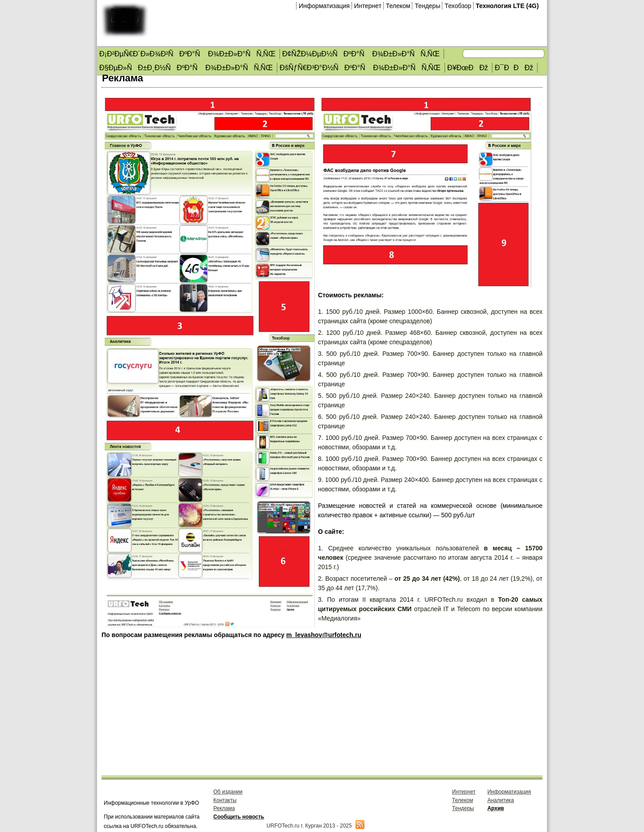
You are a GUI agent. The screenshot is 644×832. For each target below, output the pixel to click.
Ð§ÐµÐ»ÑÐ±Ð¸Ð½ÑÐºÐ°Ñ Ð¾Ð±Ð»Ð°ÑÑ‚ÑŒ (186, 68)
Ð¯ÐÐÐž (514, 68)
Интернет (368, 6)
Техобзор (458, 6)
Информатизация (324, 6)
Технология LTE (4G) (507, 6)
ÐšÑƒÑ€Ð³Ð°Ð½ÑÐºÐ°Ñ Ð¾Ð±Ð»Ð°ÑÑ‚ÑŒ (360, 68)
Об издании (228, 792)
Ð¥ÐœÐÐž (468, 68)
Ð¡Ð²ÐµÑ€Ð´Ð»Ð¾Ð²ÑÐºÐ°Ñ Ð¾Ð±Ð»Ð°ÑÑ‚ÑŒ (187, 54)
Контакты (225, 800)
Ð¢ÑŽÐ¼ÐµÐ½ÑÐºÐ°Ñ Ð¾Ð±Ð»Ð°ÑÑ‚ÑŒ (361, 54)
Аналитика (501, 800)
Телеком (398, 6)
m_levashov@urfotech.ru (324, 635)
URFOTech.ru (283, 826)
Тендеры (427, 6)
